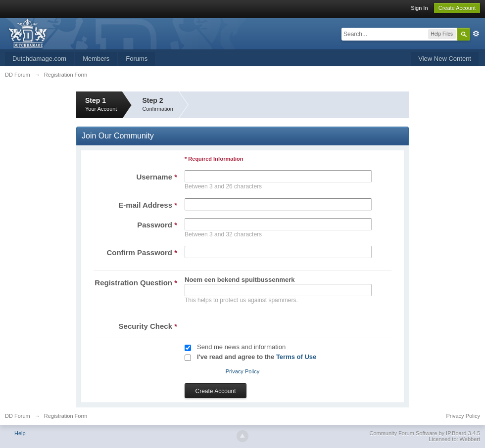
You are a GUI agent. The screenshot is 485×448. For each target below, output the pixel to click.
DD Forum (18, 416)
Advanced (476, 34)
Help (20, 433)
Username (157, 177)
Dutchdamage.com (39, 59)
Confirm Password (142, 252)
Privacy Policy (242, 371)
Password (157, 225)
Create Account (457, 8)
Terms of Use (296, 357)
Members (96, 59)
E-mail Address (148, 205)
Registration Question (136, 283)
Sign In (419, 8)
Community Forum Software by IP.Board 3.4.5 (425, 433)
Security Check (148, 326)
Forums (137, 59)
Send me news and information (241, 347)
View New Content (445, 59)
